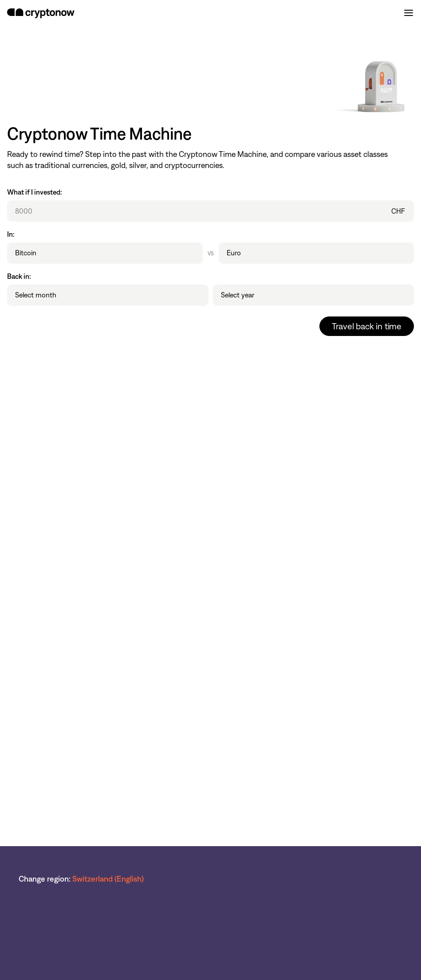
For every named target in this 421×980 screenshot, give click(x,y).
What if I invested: (35, 192)
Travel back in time (367, 326)
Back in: (19, 276)
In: (11, 234)
